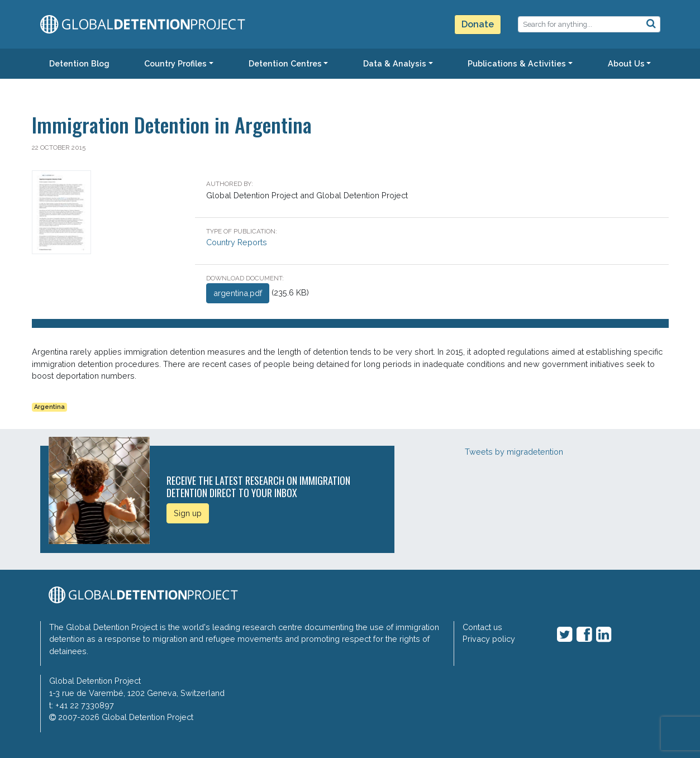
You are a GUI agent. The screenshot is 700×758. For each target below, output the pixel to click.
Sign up (188, 513)
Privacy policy (489, 639)
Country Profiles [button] (175, 63)
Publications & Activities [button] (517, 63)
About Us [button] (626, 63)
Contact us (482, 627)
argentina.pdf (238, 293)
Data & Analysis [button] (395, 63)
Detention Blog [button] (79, 63)
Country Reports (237, 242)
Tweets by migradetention (514, 452)
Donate (478, 24)
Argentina (49, 407)
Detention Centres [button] (285, 63)
